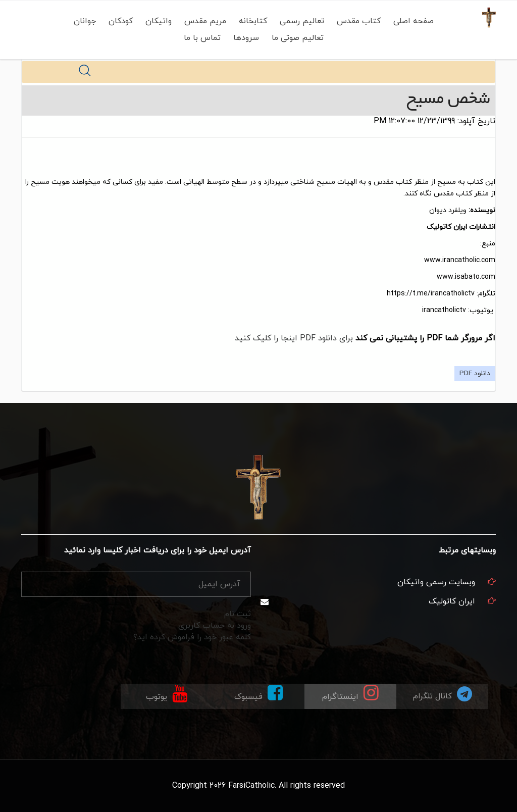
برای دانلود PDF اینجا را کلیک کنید (294, 338)
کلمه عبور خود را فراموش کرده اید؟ (192, 637)
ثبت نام (238, 614)
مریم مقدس (205, 21)
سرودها (246, 38)
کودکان (121, 21)
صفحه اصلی (413, 21)
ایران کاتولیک (452, 601)
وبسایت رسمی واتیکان (436, 582)
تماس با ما (202, 38)
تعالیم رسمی (302, 21)
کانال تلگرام (443, 694)
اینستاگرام (350, 693)
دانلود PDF (475, 373)
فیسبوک (258, 693)
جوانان (85, 21)
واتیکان (159, 21)
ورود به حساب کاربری (215, 626)
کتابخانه (253, 21)
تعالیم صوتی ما (298, 38)
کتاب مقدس (359, 21)
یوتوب (167, 693)
